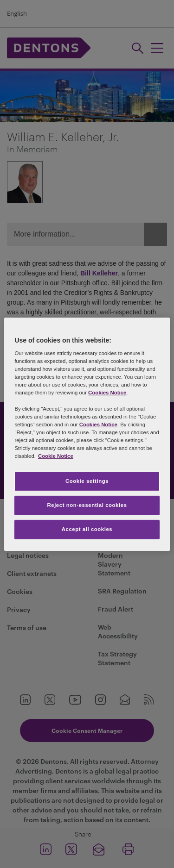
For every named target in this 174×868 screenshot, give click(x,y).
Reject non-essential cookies (87, 505)
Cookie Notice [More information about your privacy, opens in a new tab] (56, 456)
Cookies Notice (107, 393)
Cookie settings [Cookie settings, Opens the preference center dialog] (87, 481)
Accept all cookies (87, 529)
